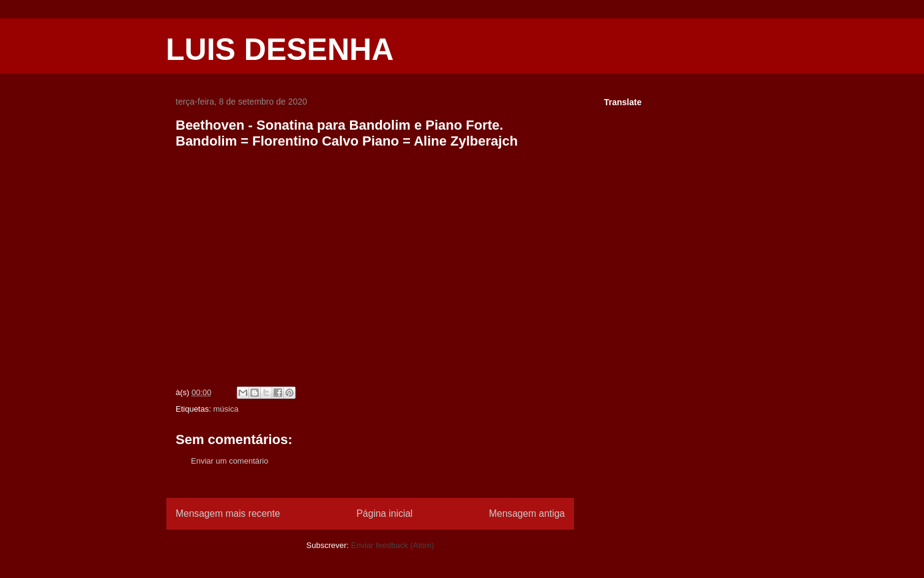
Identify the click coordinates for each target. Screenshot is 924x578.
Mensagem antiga (527, 513)
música (225, 409)
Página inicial (384, 513)
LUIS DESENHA (280, 50)
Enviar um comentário (229, 461)
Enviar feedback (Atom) (393, 545)
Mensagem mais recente (228, 513)
